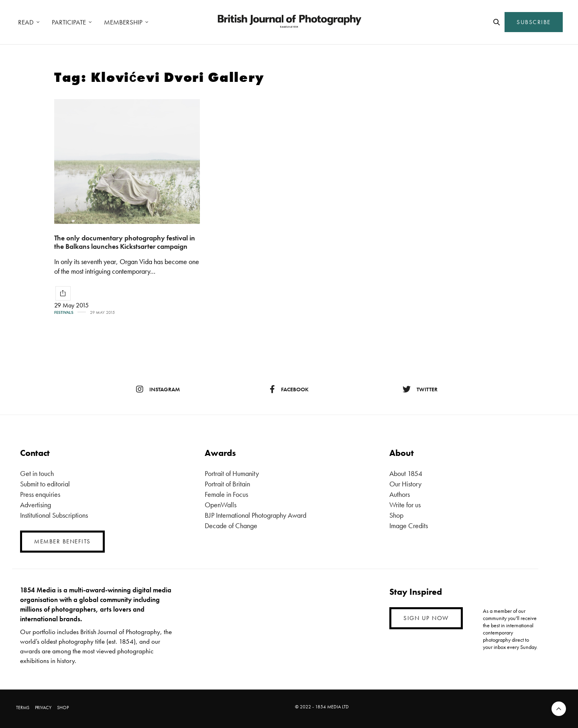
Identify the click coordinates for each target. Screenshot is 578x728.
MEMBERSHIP (123, 22)
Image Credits (409, 526)
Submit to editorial (45, 484)
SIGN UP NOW (426, 618)
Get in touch (37, 473)
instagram (158, 389)
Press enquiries (40, 494)
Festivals (64, 312)
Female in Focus (226, 494)
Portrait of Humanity (232, 473)
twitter (420, 389)
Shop (396, 515)
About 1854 (406, 473)
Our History (405, 484)
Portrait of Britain (227, 484)
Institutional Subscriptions (54, 515)
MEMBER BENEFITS (62, 541)
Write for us (405, 505)
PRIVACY (43, 708)
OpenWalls (221, 505)
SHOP (63, 708)
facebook (289, 389)
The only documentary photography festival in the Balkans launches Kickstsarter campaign (125, 242)
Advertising (36, 505)
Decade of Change (231, 526)
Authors (400, 494)
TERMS (23, 708)
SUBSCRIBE (534, 22)
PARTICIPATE (69, 22)
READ (26, 22)
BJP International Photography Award (255, 515)
